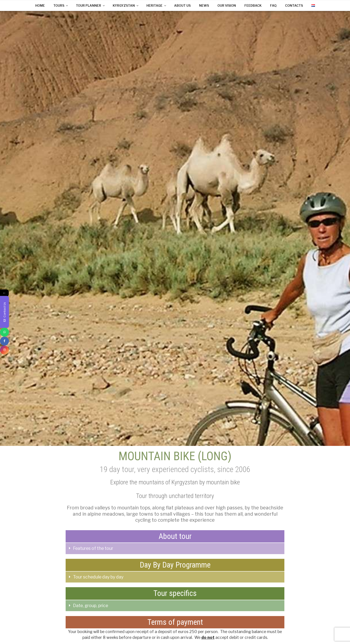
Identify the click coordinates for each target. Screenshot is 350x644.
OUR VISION (227, 5)
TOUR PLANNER (91, 5)
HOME (40, 5)
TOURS (61, 5)
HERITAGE (157, 5)
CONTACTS (294, 5)
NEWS (204, 5)
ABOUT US (182, 5)
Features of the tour (93, 548)
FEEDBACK (253, 5)
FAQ (273, 5)
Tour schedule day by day (98, 577)
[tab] (175, 549)
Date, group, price (91, 606)
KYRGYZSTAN (126, 5)
